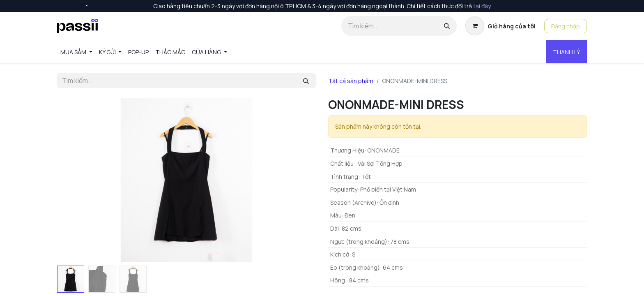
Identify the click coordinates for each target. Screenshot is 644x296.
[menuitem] (76, 52)
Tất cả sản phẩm (351, 81)
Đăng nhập (566, 26)
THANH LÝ (566, 52)
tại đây (482, 6)
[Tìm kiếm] (447, 26)
